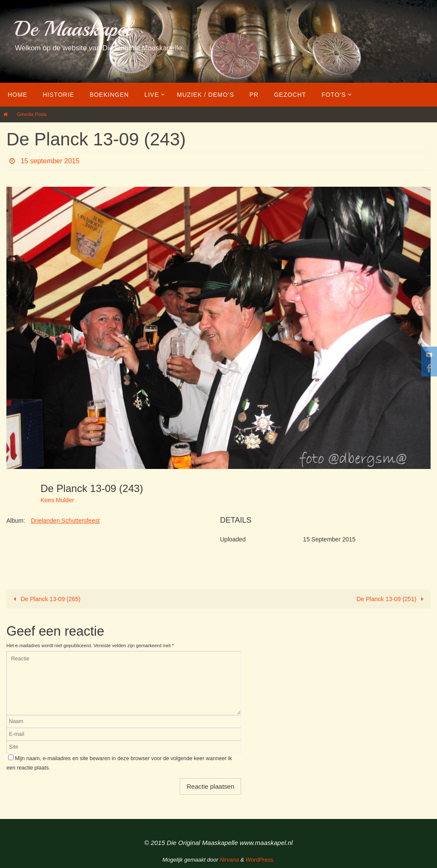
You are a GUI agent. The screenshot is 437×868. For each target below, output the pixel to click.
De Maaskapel (73, 29)
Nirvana (229, 860)
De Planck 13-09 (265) (46, 599)
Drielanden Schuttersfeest (65, 521)
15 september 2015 (50, 161)
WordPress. (260, 860)
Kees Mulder (57, 500)
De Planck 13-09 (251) (392, 599)
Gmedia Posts (32, 114)
